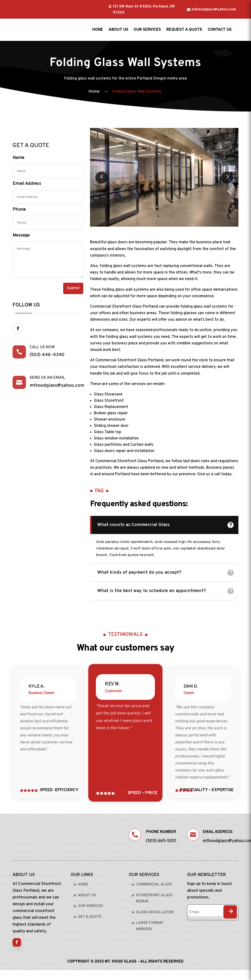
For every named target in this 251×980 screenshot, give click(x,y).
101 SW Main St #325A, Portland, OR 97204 (144, 10)
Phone (19, 209)
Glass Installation (155, 912)
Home (98, 30)
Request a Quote (184, 30)
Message (21, 235)
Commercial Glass (154, 885)
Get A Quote (90, 917)
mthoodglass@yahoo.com (214, 10)
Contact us (220, 30)
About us (118, 30)
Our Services (147, 30)
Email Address (27, 184)
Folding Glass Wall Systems (137, 92)
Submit (73, 288)
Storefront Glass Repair (154, 899)
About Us (87, 895)
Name (18, 158)
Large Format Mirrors (150, 926)
